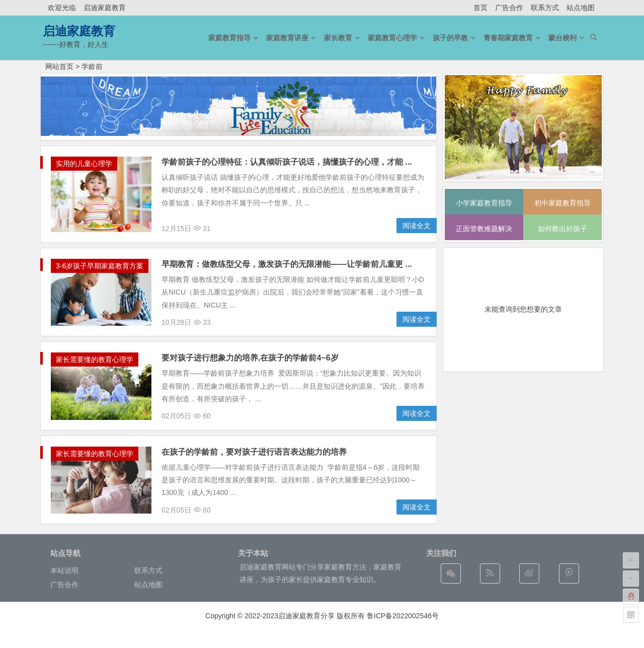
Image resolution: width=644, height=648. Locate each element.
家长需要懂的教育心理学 (95, 359)
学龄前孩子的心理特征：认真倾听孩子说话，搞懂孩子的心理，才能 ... (287, 162)
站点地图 (581, 8)
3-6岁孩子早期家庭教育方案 (100, 266)
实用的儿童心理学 (84, 164)
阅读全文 (417, 226)
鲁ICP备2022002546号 (403, 616)
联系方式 (545, 8)
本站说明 (64, 570)
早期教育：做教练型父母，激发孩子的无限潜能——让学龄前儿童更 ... (287, 264)
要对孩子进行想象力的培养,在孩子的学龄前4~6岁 (250, 358)
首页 (480, 8)
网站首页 (59, 66)
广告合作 (509, 8)
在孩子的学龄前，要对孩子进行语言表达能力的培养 (254, 452)
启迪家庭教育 (105, 8)
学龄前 (92, 66)
